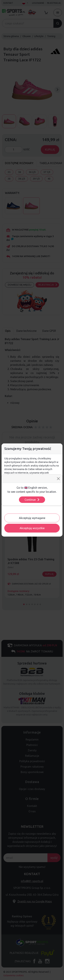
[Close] (58, 479)
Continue (32, 500)
